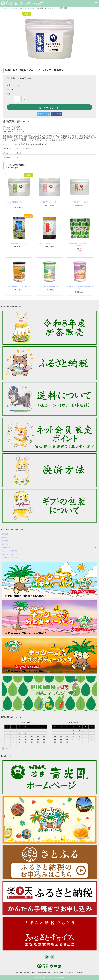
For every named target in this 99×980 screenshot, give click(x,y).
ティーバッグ (13, 8)
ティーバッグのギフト (10, 551)
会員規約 (70, 973)
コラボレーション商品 (10, 558)
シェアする (57, 114)
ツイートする (44, 114)
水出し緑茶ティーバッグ (19, 243)
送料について (59, 973)
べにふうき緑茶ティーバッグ (49, 243)
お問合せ (80, 973)
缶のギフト (6, 544)
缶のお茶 (5, 541)
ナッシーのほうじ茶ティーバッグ (19, 287)
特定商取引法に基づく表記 (26, 973)
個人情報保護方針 (44, 973)
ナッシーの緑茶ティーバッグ (49, 287)
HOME (5, 8)
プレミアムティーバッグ (27, 8)
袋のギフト (6, 537)
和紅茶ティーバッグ (49, 202)
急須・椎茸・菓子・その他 (11, 554)
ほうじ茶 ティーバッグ (80, 202)
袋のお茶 (5, 534)
